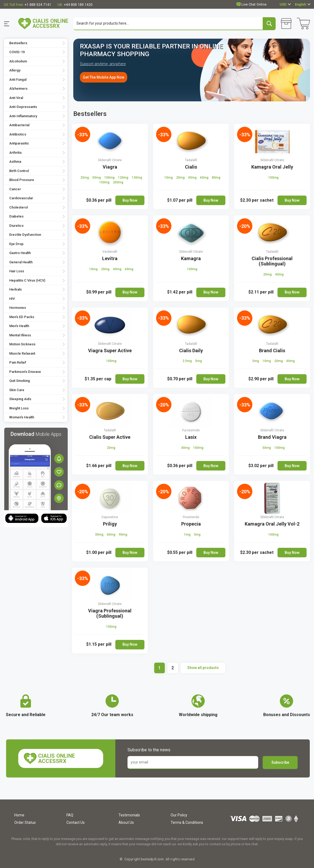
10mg (169, 178)
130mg (137, 178)
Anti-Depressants (23, 107)
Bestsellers (18, 43)
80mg (216, 178)
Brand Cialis (272, 351)
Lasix (191, 438)
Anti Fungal (18, 80)
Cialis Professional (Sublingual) (272, 261)
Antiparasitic (19, 144)
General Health (21, 262)
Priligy (110, 524)
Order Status (25, 822)
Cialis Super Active (110, 438)
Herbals (15, 290)
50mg (97, 178)
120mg (124, 178)
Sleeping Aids (20, 399)
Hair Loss (17, 272)
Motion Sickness (22, 345)
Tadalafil (191, 160)
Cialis (191, 167)
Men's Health (19, 326)
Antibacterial (19, 126)
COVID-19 (17, 53)
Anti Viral (16, 98)
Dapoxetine (110, 517)
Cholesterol (19, 208)
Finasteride (191, 517)
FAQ (70, 815)
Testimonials (129, 815)
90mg (123, 535)
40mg (193, 178)
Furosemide (191, 431)
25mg (85, 178)
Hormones (18, 308)
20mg (181, 178)
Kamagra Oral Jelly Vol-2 (272, 524)
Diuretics (16, 226)
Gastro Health (20, 253)
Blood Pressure (22, 180)
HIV (12, 299)
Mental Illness (20, 335)
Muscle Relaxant (22, 354)
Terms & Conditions (187, 822)
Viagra (110, 167)
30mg (100, 535)
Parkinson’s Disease (25, 372)
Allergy (15, 71)
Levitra (110, 259)
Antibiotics (18, 135)
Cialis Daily (191, 351)
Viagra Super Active (110, 351)
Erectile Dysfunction (25, 235)
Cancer (15, 189)
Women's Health (22, 418)
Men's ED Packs (22, 317)
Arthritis (15, 153)
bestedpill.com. (152, 859)
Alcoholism (18, 62)
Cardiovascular (21, 199)
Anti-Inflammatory (23, 116)
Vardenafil (110, 252)
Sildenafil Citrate (110, 160)
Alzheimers (18, 89)
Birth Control (19, 171)
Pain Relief (18, 363)
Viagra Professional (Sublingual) (110, 614)
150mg (105, 183)
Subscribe (280, 763)
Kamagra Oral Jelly (272, 167)
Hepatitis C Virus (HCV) (27, 281)
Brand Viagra (272, 438)
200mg (118, 183)
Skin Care (17, 390)
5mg (199, 361)
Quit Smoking (20, 381)
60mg (205, 178)
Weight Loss (19, 408)
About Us (126, 822)
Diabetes (16, 217)
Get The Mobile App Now (104, 78)
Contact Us (76, 822)
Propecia (191, 524)
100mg (110, 178)
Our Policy (179, 815)
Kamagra (191, 259)
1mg (188, 535)
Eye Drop (16, 244)
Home (19, 815)
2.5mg (188, 361)
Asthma (15, 162)
